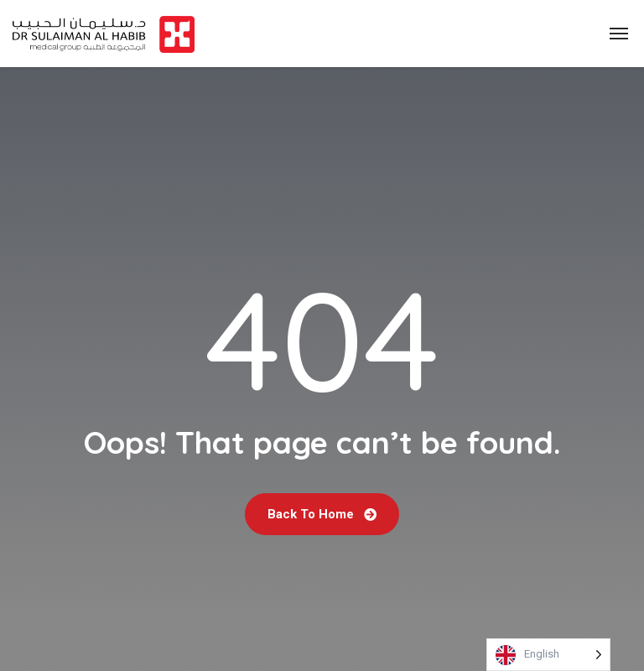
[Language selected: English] (548, 655)
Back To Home (322, 514)
